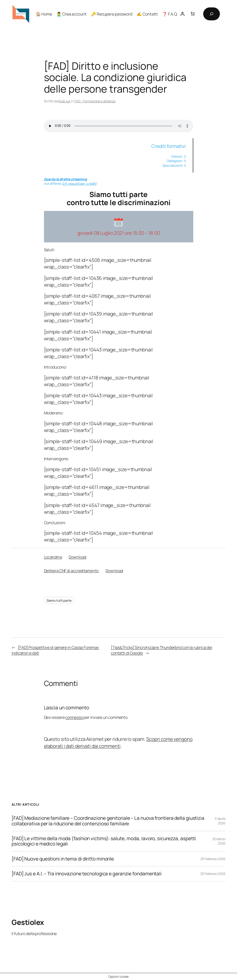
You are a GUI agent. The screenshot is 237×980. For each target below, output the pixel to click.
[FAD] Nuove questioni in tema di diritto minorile (63, 859)
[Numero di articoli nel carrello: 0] (192, 14)
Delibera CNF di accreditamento (71, 571)
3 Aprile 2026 (220, 821)
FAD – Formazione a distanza (95, 101)
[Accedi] (182, 14)
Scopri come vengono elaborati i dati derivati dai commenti (118, 742)
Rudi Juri (64, 101)
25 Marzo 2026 (219, 841)
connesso (74, 717)
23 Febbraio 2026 (213, 859)
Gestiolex (28, 922)
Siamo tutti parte (59, 600)
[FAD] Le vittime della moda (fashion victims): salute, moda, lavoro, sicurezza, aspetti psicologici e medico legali (104, 841)
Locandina (53, 557)
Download (78, 557)
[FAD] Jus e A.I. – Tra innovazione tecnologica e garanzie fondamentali (87, 874)
